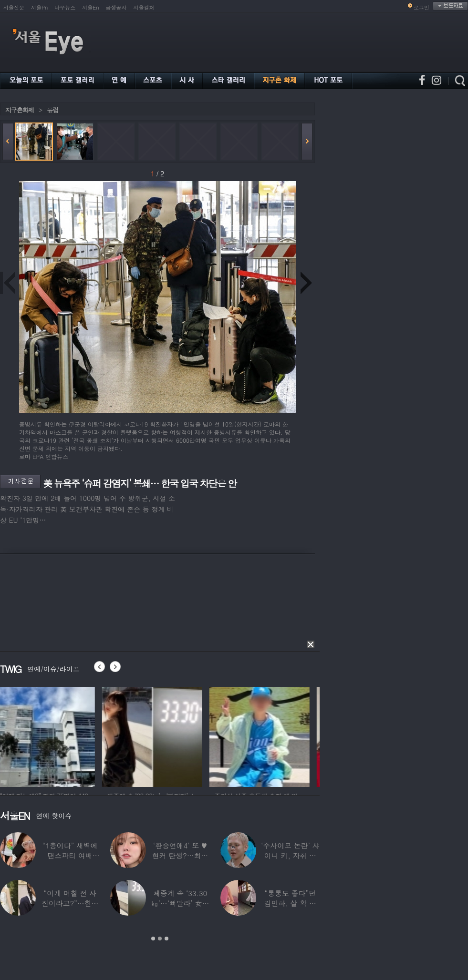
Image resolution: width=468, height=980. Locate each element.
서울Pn (39, 7)
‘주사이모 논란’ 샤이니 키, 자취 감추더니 (290, 855)
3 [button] (166, 939)
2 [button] (160, 939)
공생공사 (116, 7)
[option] (50, 735)
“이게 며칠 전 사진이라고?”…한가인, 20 (70, 903)
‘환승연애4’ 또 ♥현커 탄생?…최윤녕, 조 (180, 855)
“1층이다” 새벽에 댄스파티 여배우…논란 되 (70, 855)
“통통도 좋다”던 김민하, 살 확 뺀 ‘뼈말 (290, 903)
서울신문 (14, 7)
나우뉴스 (65, 7)
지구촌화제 (20, 110)
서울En (90, 7)
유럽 (52, 110)
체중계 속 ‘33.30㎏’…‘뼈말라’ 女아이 (180, 903)
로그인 (421, 7)
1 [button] (153, 939)
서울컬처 (144, 7)
